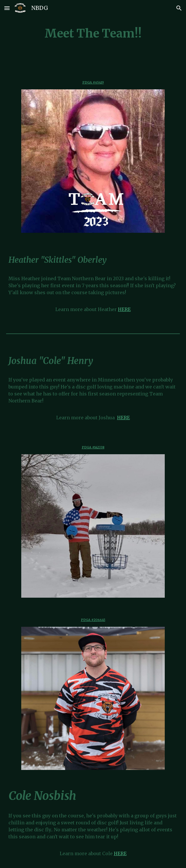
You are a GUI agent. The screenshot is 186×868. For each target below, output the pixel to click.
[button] (7, 8)
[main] (93, 34)
